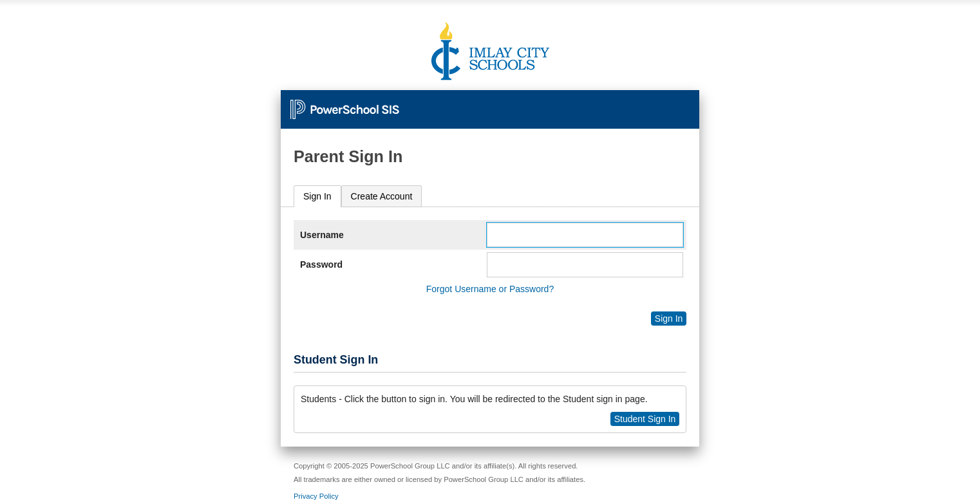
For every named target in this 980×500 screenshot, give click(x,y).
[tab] (317, 197)
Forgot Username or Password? (490, 289)
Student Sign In (645, 419)
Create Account (382, 196)
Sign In (317, 196)
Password (321, 264)
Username (322, 235)
